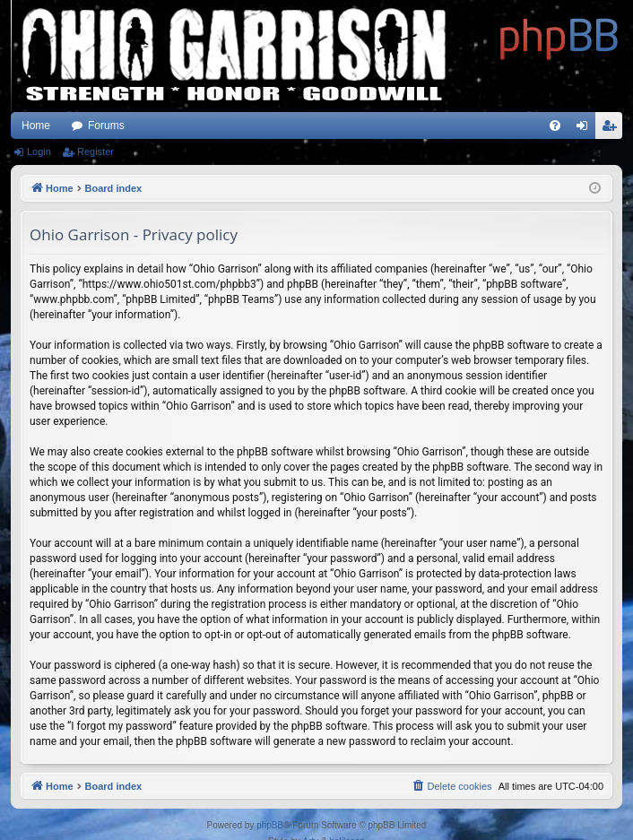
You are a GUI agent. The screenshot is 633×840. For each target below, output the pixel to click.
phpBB (270, 825)
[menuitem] (555, 126)
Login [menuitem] (586, 129)
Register (95, 152)
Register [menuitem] (613, 129)
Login (39, 152)
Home (36, 126)
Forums (106, 126)
